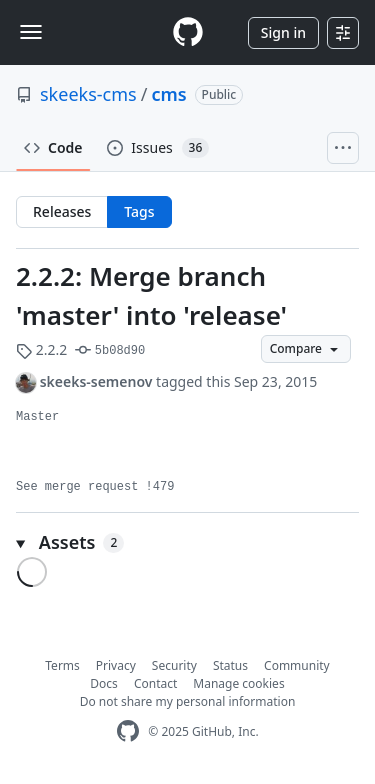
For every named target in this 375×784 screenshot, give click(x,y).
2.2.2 (41, 349)
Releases (62, 211)
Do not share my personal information (188, 701)
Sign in (283, 32)
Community (297, 665)
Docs (104, 683)
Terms (62, 665)
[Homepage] (188, 32)
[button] (187, 542)
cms (168, 94)
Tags (139, 211)
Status (230, 665)
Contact (155, 683)
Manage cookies (238, 683)
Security (174, 665)
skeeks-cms (88, 94)
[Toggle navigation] (31, 32)
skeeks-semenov (96, 381)
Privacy (116, 665)
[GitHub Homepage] (128, 731)
